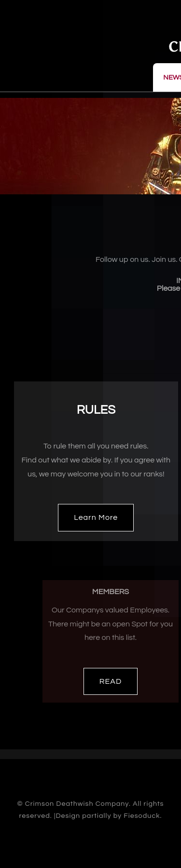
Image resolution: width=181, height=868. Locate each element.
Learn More (96, 517)
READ (111, 681)
